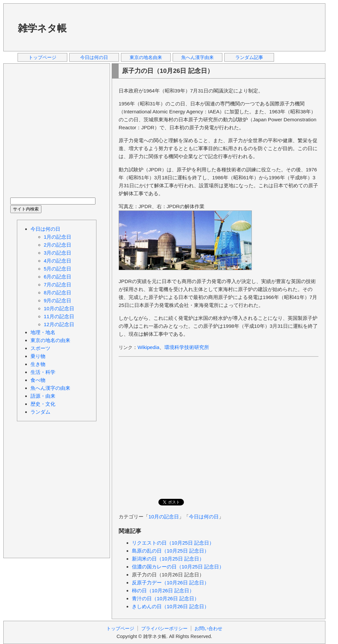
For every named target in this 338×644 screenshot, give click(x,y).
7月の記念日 (57, 285)
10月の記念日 (164, 517)
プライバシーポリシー (164, 628)
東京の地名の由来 (50, 340)
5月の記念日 (57, 269)
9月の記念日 (57, 300)
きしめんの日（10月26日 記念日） (170, 606)
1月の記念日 (57, 237)
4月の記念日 (57, 261)
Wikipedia (148, 347)
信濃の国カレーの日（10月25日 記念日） (178, 567)
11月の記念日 (59, 316)
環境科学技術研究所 (187, 347)
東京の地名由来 (146, 57)
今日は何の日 (94, 57)
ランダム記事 (249, 57)
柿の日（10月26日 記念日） (163, 590)
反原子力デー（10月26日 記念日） (170, 583)
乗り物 (38, 356)
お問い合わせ (208, 628)
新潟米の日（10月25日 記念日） (168, 559)
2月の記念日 (57, 245)
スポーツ (40, 348)
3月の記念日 (57, 253)
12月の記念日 (59, 324)
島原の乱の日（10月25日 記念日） (170, 551)
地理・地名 (43, 332)
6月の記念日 (57, 277)
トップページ (42, 57)
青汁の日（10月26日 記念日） (166, 598)
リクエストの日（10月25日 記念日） (173, 543)
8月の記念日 (57, 293)
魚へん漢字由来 (197, 57)
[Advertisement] (101, 27)
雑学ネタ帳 (42, 28)
